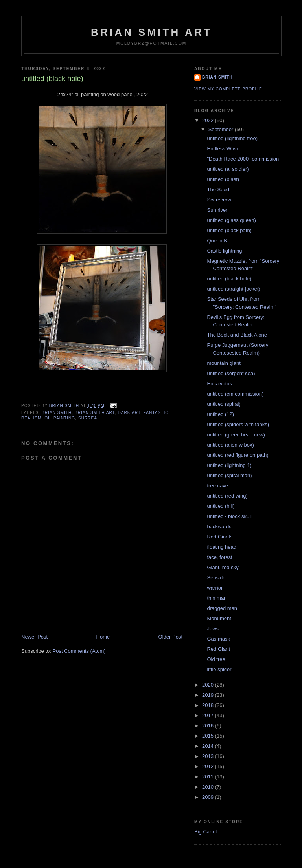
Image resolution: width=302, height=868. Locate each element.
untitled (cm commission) (235, 394)
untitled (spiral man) (229, 475)
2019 (209, 695)
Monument (219, 618)
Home (103, 637)
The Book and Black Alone (237, 335)
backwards (219, 526)
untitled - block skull (229, 516)
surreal (89, 418)
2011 (209, 777)
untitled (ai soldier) (228, 169)
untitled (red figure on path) (238, 455)
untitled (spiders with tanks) (238, 424)
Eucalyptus (219, 384)
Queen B (217, 241)
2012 (209, 766)
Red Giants (220, 537)
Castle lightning (224, 251)
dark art (129, 413)
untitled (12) (220, 414)
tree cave (217, 486)
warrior (215, 588)
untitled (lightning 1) (229, 465)
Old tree (216, 659)
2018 (209, 705)
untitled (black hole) (229, 279)
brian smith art (95, 413)
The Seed (218, 190)
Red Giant (218, 649)
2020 (209, 685)
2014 (209, 746)
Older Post (170, 637)
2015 (209, 736)
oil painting (60, 418)
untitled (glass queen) (231, 220)
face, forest (219, 557)
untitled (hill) (221, 506)
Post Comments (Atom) (79, 651)
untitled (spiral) (224, 404)
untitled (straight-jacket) (233, 289)
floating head (221, 547)
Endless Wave (223, 149)
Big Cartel (205, 832)
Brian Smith (217, 77)
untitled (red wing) (227, 496)
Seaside (216, 578)
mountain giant (224, 363)
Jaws (213, 629)
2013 (209, 756)
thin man (217, 598)
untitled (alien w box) (230, 445)
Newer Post (34, 637)
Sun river (217, 210)
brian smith (57, 413)
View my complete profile (228, 89)
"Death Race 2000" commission (243, 159)
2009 (209, 797)
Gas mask (218, 639)
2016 (209, 726)
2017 (209, 715)
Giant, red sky (223, 567)
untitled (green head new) (236, 435)
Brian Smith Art (151, 32)
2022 (209, 120)
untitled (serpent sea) (231, 373)
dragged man (222, 608)
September (222, 129)
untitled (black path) (229, 230)
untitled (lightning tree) (232, 138)
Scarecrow (219, 200)
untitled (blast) (223, 179)
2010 (209, 787)
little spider (219, 669)
